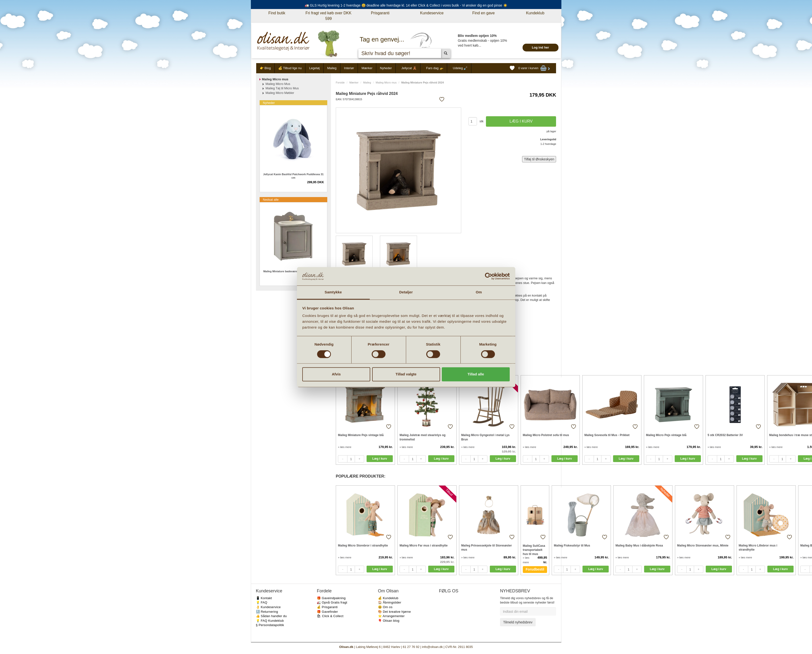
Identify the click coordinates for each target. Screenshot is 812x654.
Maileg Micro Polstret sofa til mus (546, 435)
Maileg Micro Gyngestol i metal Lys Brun (485, 437)
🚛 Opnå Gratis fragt (332, 602)
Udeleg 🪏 (460, 68)
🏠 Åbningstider (390, 602)
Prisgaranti (380, 13)
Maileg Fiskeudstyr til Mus (572, 546)
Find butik (277, 13)
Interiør (349, 68)
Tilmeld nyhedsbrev (518, 622)
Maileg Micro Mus (278, 84)
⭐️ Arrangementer (391, 616)
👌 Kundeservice (268, 607)
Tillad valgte (406, 374)
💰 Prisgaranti (327, 607)
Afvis (336, 374)
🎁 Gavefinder (327, 612)
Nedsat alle (271, 200)
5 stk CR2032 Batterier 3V (725, 435)
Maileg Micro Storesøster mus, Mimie (703, 546)
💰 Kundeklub (388, 598)
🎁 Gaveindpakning (331, 598)
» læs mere (345, 447)
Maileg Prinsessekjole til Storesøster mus (487, 548)
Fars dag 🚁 (435, 68)
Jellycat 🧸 (409, 68)
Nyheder (386, 68)
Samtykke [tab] (333, 292)
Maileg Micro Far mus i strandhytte (424, 546)
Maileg (332, 68)
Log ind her (540, 47)
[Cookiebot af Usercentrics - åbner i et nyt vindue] (488, 276)
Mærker (367, 68)
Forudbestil (535, 569)
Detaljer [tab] (406, 292)
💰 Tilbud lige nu (290, 68)
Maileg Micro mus (386, 83)
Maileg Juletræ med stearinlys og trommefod (422, 437)
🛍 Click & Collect (330, 616)
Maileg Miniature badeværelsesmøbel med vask (293, 271)
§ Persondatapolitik (270, 625)
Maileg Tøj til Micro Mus (282, 88)
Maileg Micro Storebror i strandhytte (363, 546)
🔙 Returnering (267, 612)
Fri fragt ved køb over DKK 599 (328, 16)
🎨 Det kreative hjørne (394, 612)
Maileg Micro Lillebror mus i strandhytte (758, 548)
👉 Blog (265, 68)
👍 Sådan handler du (271, 616)
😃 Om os (385, 607)
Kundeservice (432, 13)
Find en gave (484, 13)
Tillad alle (476, 374)
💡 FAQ (262, 602)
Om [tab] (479, 292)
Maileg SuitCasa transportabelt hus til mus (534, 550)
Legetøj (314, 68)
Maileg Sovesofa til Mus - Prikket (607, 435)
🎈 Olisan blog (389, 621)
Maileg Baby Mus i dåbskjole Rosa (639, 546)
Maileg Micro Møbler (280, 93)
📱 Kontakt (264, 598)
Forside (340, 83)
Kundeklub (535, 13)
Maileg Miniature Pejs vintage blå (361, 435)
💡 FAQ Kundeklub (270, 621)
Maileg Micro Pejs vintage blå (666, 435)
